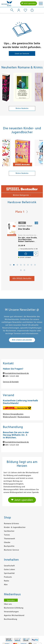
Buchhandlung (11, 619)
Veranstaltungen (11, 612)
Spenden (11, 600)
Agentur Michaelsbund (14, 615)
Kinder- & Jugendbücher (15, 527)
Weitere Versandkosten (13, 414)
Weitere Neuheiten (22, 108)
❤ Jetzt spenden (29, 3)
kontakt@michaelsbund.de (17, 373)
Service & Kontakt (11, 382)
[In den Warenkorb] (26, 254)
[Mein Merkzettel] (25, 10)
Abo (6, 585)
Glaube (7, 542)
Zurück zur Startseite (22, 54)
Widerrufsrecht (10, 417)
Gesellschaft (9, 566)
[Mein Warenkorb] (32, 10)
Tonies (7, 535)
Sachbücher (9, 531)
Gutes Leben (10, 569)
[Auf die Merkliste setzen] (36, 254)
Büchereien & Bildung (14, 608)
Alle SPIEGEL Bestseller (22, 278)
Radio (7, 581)
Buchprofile (9, 546)
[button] (10, 265)
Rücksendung (24, 417)
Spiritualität (9, 573)
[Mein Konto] (19, 10)
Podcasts (8, 577)
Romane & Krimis (11, 524)
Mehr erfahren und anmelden (22, 340)
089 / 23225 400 (12, 376)
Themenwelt (10, 539)
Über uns (8, 604)
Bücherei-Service (11, 550)
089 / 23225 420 (12, 445)
